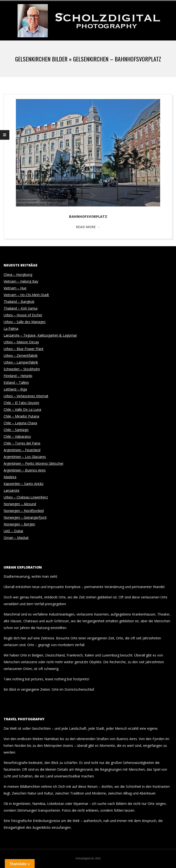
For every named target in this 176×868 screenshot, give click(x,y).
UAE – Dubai (13, 531)
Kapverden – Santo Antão (24, 484)
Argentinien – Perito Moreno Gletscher (34, 463)
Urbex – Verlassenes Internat (26, 396)
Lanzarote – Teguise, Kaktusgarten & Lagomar (40, 335)
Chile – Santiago (16, 430)
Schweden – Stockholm (22, 369)
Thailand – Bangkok (19, 301)
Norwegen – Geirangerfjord (25, 517)
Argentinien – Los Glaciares (25, 457)
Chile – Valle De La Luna (22, 409)
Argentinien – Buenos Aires (25, 470)
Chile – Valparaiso (17, 436)
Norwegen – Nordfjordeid (24, 511)
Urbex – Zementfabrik (21, 355)
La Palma (11, 328)
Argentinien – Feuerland (22, 450)
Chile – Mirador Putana (21, 416)
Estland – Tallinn (16, 382)
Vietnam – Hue (15, 288)
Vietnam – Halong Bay (21, 281)
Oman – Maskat (16, 538)
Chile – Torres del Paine (22, 443)
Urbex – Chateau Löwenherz (26, 497)
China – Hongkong (18, 275)
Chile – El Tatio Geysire (21, 403)
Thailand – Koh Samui (21, 308)
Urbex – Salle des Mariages (25, 322)
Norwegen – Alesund (20, 504)
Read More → (88, 227)
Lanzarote (12, 490)
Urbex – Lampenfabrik (21, 362)
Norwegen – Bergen (19, 524)
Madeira (10, 477)
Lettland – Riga (15, 389)
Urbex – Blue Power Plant (24, 349)
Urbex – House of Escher (23, 315)
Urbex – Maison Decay (21, 342)
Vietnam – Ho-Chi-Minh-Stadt (26, 295)
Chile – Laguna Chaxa (20, 423)
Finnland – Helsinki (18, 376)
